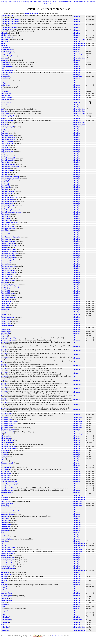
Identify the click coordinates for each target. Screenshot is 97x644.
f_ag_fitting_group (7, 145)
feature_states (6, 311)
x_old (3, 618)
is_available (5, 452)
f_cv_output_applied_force (10, 199)
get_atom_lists (6, 335)
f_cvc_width (5, 300)
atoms (3, 43)
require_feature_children (9, 566)
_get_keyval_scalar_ (8, 15)
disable (3, 107)
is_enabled (4, 456)
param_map (5, 508)
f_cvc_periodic (6, 290)
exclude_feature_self (8, 128)
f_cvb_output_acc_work (9, 251)
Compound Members (79, 2)
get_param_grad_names (9, 423)
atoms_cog (4, 46)
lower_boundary (6, 488)
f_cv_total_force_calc (8, 228)
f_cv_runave (5, 215)
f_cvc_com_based (7, 269)
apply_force (5, 39)
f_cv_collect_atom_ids (8, 159)
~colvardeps (5, 620)
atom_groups (5, 41)
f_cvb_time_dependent (8, 259)
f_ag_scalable (5, 151)
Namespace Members (65, 2)
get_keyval (4, 344)
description (5, 105)
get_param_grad (6, 421)
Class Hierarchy (24, 2)
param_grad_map (7, 506)
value (3, 605)
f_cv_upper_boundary (8, 230)
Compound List (47, 2)
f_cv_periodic (5, 209)
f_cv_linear (5, 190)
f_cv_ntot (4, 197)
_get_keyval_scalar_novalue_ (10, 19)
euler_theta (5, 124)
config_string (5, 85)
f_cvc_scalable (6, 292)
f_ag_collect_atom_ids (8, 138)
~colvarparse (5, 626)
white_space (5, 607)
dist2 (3, 110)
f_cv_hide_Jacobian (7, 182)
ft (2, 329)
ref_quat (4, 547)
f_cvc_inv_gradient (7, 278)
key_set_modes (6, 479)
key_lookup (5, 471)
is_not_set (4, 458)
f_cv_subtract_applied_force (10, 224)
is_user (3, 463)
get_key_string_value (8, 342)
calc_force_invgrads (8, 52)
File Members (91, 2)
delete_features (6, 102)
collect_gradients (7, 73)
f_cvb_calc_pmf (6, 240)
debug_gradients (6, 97)
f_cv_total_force (6, 226)
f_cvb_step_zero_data (8, 257)
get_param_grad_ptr (8, 425)
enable (3, 120)
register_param (6, 552)
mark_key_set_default (8, 490)
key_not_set (5, 473)
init (2, 436)
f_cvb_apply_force (7, 234)
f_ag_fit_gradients (7, 142)
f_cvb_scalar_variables (8, 253)
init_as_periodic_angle (8, 442)
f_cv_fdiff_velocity (7, 172)
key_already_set (6, 469)
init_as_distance (6, 440)
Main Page (4, 2)
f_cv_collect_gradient (8, 161)
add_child (4, 33)
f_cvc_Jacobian (6, 280)
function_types (6, 333)
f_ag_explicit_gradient (8, 140)
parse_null (4, 525)
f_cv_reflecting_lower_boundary (12, 211)
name (3, 498)
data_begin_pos (6, 93)
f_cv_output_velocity (8, 207)
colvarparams (5, 77)
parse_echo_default (7, 516)
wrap (3, 612)
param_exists (5, 504)
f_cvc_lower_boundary (8, 282)
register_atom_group (8, 550)
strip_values (5, 589)
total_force (4, 601)
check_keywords (6, 66)
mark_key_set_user (7, 492)
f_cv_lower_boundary (8, 192)
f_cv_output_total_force (9, 203)
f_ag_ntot (4, 147)
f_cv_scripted (5, 219)
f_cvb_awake (5, 236)
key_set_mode (6, 477)
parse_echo (5, 514)
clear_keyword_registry (9, 70)
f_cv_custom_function (8, 165)
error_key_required (7, 122)
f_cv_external (5, 169)
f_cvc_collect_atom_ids (8, 267)
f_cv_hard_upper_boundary (10, 180)
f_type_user (5, 309)
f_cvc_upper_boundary (9, 298)
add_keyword (5, 35)
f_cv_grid (4, 176)
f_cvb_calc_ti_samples (8, 242)
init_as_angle (5, 438)
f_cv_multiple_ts (6, 194)
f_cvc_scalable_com (7, 294)
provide (4, 539)
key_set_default (6, 475)
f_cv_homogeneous (7, 184)
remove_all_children (8, 556)
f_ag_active (5, 130)
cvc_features (5, 91)
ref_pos (3, 545)
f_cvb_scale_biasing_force (9, 255)
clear (3, 68)
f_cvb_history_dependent (9, 246)
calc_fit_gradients (7, 50)
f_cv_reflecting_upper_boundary (12, 213)
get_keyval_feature (7, 415)
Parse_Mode (5, 520)
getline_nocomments (8, 434)
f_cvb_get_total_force (8, 244)
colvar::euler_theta (32, 13)
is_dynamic (5, 454)
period (3, 535)
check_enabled (6, 64)
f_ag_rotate (5, 149)
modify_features (6, 495)
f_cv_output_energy (7, 201)
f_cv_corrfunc (6, 163)
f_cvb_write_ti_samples (9, 263)
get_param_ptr (6, 429)
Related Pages (48, 3)
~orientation (5, 635)
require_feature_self (8, 568)
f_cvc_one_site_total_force (10, 286)
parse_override (6, 527)
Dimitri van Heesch (57, 640)
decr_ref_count (6, 100)
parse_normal (6, 523)
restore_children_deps (8, 570)
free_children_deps (7, 327)
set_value (4, 583)
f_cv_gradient (5, 174)
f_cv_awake (5, 157)
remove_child (5, 558)
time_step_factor (6, 595)
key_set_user (5, 481)
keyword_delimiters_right (9, 485)
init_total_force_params (9, 450)
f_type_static (5, 307)
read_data (4, 543)
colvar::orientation (79, 43)
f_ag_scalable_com (7, 153)
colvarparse (77, 16)
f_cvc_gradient (6, 276)
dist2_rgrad (5, 114)
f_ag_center (5, 134)
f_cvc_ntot (4, 284)
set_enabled (5, 574)
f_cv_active (5, 155)
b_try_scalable (6, 48)
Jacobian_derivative (8, 465)
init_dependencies (7, 444)
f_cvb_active (5, 232)
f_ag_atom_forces (7, 132)
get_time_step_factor (8, 431)
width (3, 609)
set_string (4, 581)
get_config (4, 337)
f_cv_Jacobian (6, 186)
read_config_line (6, 541)
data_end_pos (5, 95)
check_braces (5, 62)
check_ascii (5, 60)
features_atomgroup (8, 319)
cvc (2, 87)
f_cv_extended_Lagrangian (10, 167)
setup (3, 585)
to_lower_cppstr (6, 598)
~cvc (3, 628)
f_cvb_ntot (4, 248)
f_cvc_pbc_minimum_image (10, 288)
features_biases (6, 321)
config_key (5, 83)
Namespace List (13, 2)
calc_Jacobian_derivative (9, 56)
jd (2, 467)
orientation (5, 500)
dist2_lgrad (5, 112)
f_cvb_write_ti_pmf (7, 261)
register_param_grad (8, 554)
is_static (4, 461)
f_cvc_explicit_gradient (9, 273)
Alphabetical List (35, 2)
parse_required (6, 529)
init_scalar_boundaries (8, 448)
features (4, 316)
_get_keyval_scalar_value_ (10, 23)
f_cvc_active (5, 265)
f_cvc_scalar (5, 296)
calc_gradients (6, 54)
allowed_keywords (7, 37)
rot (2, 572)
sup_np (3, 593)
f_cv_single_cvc (6, 221)
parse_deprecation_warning (10, 512)
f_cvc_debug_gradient (8, 271)
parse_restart (5, 531)
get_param (5, 419)
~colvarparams (6, 623)
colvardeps (76, 33)
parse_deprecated (7, 510)
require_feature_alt (7, 560)
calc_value (4, 58)
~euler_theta (5, 631)
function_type (5, 331)
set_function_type (7, 577)
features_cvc (5, 325)
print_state (5, 537)
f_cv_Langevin (6, 188)
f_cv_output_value (7, 205)
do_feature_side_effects (9, 117)
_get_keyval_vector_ (8, 29)
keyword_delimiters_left (9, 483)
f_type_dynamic (6, 303)
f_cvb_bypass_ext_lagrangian (11, 238)
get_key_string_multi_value (10, 340)
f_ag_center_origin (7, 136)
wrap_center (5, 614)
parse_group (5, 518)
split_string (5, 587)
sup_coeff (4, 591)
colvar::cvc (77, 41)
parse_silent (5, 533)
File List (55, 2)
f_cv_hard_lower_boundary (10, 178)
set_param (4, 579)
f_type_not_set (6, 305)
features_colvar (6, 323)
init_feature (5, 446)
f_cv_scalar (5, 217)
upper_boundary (7, 603)
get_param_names (7, 427)
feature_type (5, 313)
